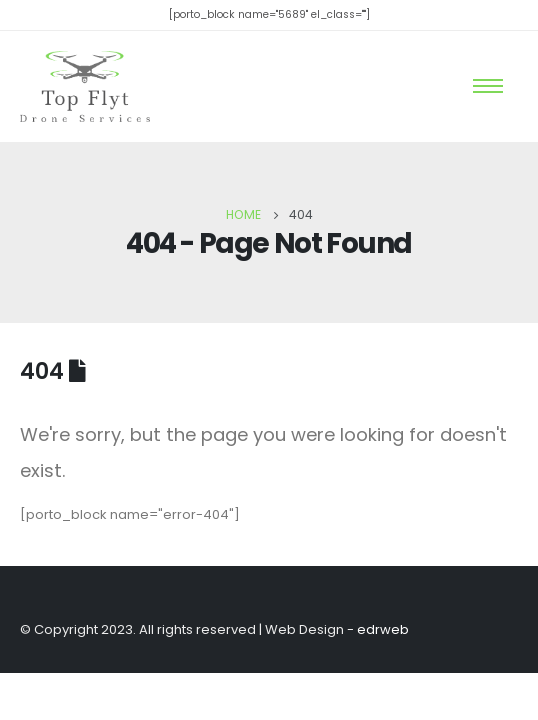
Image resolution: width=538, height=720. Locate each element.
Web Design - (337, 629)
